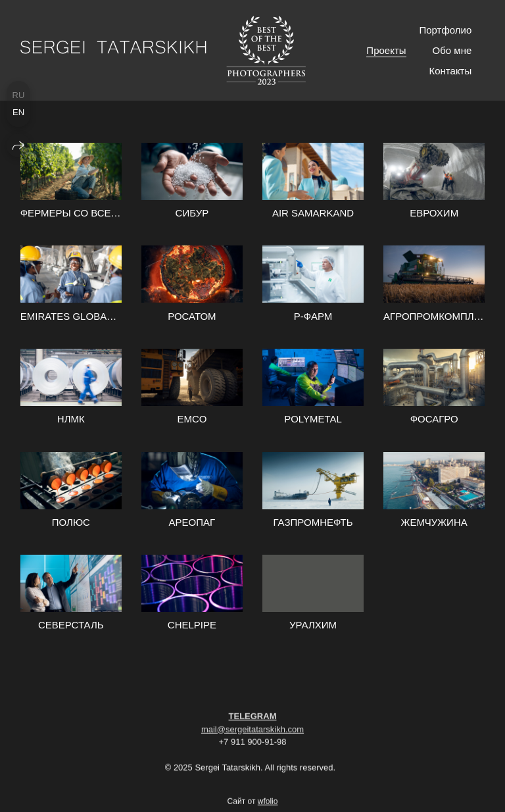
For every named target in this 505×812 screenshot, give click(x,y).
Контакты (450, 71)
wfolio (268, 807)
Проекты (386, 50)
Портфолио (445, 30)
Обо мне (452, 50)
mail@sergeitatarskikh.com (252, 734)
